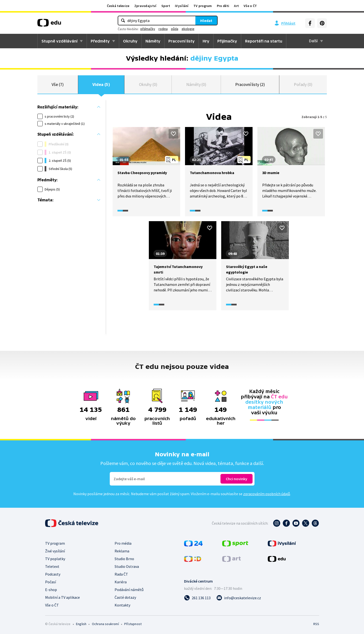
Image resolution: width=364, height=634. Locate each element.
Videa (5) (101, 84)
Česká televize (118, 6)
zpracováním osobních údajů (267, 494)
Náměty (153, 41)
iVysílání (182, 6)
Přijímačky (227, 41)
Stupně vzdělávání (59, 41)
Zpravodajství (145, 6)
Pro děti (223, 6)
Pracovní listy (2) (250, 84)
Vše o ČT (250, 6)
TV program (203, 6)
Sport (166, 6)
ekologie (188, 29)
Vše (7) (58, 84)
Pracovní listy (182, 41)
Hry (206, 41)
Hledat (206, 21)
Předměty (100, 41)
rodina (163, 29)
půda (175, 29)
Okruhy (130, 41)
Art (236, 6)
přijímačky (148, 29)
